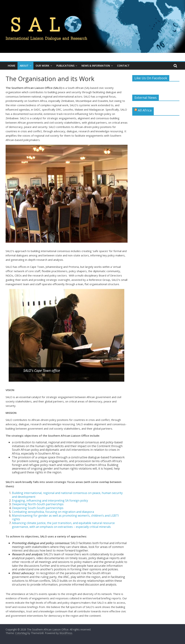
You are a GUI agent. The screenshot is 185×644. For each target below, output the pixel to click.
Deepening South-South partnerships (38, 508)
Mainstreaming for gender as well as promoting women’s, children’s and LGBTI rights (65, 517)
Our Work (42, 66)
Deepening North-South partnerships (38, 504)
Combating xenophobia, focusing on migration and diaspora (53, 512)
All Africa (145, 110)
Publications (65, 66)
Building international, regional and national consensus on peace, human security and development (67, 495)
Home (12, 66)
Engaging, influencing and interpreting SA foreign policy (50, 501)
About (24, 66)
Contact (123, 66)
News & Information (96, 66)
